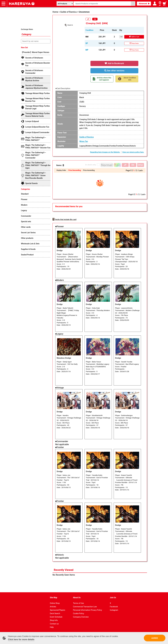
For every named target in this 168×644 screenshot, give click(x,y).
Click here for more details (21, 639)
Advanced (143, 4)
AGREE (155, 638)
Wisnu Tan (84, 141)
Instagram (114, 610)
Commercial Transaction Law (85, 606)
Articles (53, 606)
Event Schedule (56, 617)
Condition (89, 30)
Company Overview (81, 617)
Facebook (114, 606)
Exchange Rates (27, 29)
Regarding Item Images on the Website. (105, 152)
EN (95, 19)
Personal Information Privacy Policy (87, 610)
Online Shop (55, 603)
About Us (77, 597)
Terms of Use (78, 603)
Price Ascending (89, 170)
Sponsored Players (57, 610)
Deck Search (55, 613)
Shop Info (54, 620)
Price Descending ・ (76, 170)
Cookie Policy (78, 613)
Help (52, 627)
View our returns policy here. (133, 152)
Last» (141, 170)
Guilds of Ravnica (87, 137)
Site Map (54, 597)
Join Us (113, 597)
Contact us (54, 623)
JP (88, 19)
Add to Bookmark (114, 63)
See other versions (114, 71)
